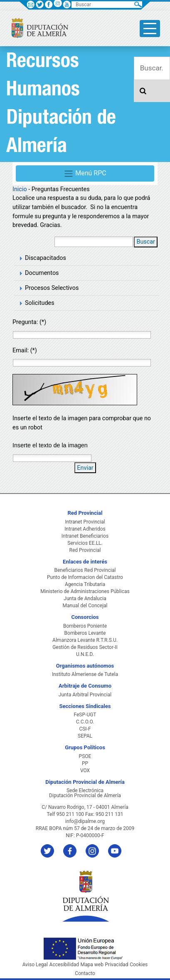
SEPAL (85, 736)
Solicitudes (40, 303)
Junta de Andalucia (85, 598)
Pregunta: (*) (29, 322)
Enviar (85, 468)
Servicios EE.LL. (85, 543)
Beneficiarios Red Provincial (85, 570)
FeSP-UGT (85, 715)
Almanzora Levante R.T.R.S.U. (85, 640)
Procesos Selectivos (52, 288)
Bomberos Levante (85, 633)
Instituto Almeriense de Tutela (85, 674)
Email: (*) (25, 350)
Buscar (146, 242)
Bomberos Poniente (85, 626)
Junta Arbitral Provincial (85, 695)
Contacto (85, 973)
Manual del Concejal (85, 606)
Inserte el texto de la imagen (50, 445)
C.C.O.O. (85, 722)
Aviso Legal (35, 965)
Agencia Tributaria (85, 584)
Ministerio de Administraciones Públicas (85, 591)
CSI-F (85, 729)
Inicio (20, 189)
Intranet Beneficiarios (85, 536)
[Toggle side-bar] (150, 29)
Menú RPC (85, 174)
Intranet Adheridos (85, 529)
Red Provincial (85, 550)
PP (85, 763)
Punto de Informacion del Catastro (85, 577)
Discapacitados (46, 258)
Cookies (139, 965)
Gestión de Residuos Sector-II (85, 647)
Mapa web (92, 965)
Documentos (42, 273)
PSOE (85, 756)
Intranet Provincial (85, 522)
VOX (85, 771)
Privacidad (117, 965)
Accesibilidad (64, 965)
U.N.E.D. (85, 654)
